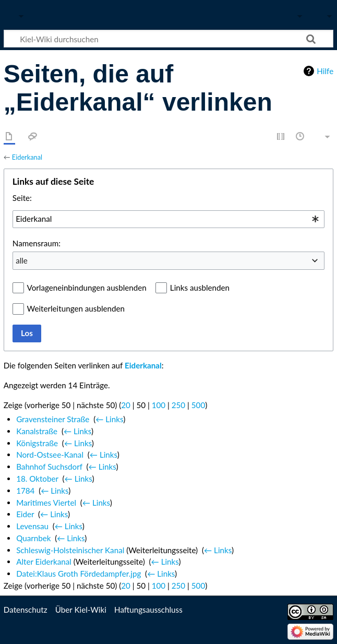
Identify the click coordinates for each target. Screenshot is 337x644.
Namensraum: (37, 243)
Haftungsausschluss (148, 610)
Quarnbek (33, 538)
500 (198, 405)
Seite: (22, 198)
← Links (109, 419)
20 (126, 405)
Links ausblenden (200, 288)
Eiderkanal (27, 157)
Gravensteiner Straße (53, 419)
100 (159, 405)
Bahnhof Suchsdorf (49, 467)
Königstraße (37, 443)
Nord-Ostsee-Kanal (50, 455)
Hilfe (325, 71)
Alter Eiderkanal (44, 562)
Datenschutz (26, 610)
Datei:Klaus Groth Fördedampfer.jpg (79, 574)
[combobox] (168, 219)
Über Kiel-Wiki (81, 610)
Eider (25, 514)
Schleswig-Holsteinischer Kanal (70, 550)
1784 (25, 491)
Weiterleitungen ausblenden (76, 308)
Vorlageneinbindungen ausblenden (87, 288)
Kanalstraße (37, 431)
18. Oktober (37, 479)
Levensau (32, 526)
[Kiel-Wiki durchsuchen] (168, 39)
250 (178, 405)
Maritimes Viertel (46, 503)
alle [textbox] (22, 260)
